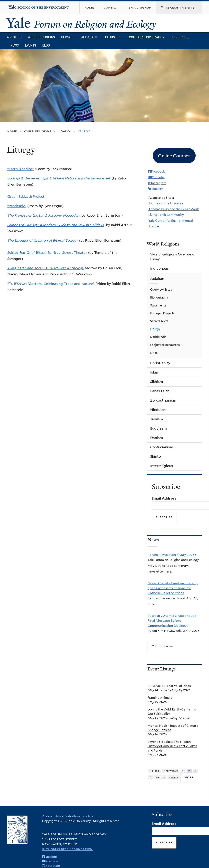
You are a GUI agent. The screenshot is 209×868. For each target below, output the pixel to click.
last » (173, 777)
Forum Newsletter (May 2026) (172, 555)
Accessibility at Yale (57, 816)
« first (154, 771)
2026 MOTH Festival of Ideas (169, 686)
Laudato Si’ (88, 37)
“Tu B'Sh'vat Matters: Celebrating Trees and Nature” (51, 284)
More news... (162, 646)
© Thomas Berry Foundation (67, 849)
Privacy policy (83, 816)
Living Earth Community (166, 215)
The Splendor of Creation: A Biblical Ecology (43, 240)
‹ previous (171, 771)
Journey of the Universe (166, 203)
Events (31, 45)
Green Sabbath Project (26, 197)
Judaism (64, 131)
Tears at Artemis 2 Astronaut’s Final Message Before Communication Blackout (172, 621)
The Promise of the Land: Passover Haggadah (43, 215)
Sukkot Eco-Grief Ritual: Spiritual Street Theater (47, 253)
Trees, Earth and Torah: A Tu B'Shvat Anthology (46, 268)
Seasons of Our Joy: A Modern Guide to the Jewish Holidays (56, 225)
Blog (46, 45)
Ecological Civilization (146, 37)
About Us (14, 37)
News (15, 45)
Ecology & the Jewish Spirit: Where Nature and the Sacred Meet (59, 178)
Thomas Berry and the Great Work (174, 209)
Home (12, 131)
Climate (67, 37)
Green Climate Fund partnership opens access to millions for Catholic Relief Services (173, 588)
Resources (179, 37)
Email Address (164, 498)
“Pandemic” (17, 206)
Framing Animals (160, 698)
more (189, 777)
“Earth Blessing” (21, 169)
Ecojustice (112, 37)
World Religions (42, 37)
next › (160, 777)
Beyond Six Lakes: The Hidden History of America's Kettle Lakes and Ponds (172, 746)
